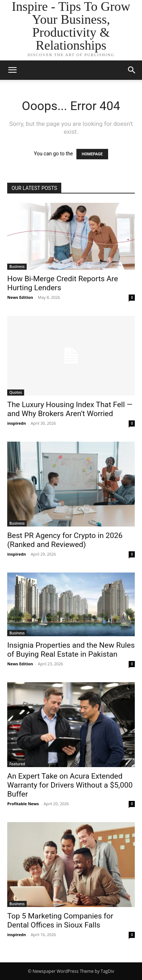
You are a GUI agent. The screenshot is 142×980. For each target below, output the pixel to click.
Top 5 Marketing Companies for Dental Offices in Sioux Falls (60, 920)
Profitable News (23, 804)
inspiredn (17, 423)
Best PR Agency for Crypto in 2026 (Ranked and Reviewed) (65, 540)
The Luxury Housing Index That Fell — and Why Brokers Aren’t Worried (70, 409)
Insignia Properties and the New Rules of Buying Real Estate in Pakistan (71, 650)
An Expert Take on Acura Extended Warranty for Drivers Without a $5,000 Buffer (70, 785)
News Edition (20, 297)
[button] (132, 70)
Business (17, 266)
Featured (17, 764)
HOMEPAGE (92, 154)
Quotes (16, 392)
